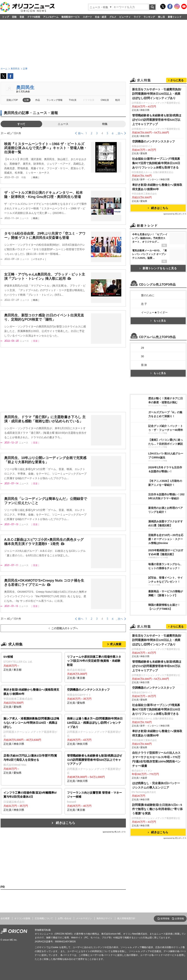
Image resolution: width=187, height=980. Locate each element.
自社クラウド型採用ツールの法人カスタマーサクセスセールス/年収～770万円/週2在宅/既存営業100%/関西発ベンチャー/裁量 (156, 759)
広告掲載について (44, 918)
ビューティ (125, 17)
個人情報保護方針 (126, 918)
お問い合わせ (65, 918)
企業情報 (179, 919)
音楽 (22, 17)
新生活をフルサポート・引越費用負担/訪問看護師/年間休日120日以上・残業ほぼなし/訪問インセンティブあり (157, 94)
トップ (6, 17)
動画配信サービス (71, 17)
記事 (27, 100)
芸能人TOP (12, 100)
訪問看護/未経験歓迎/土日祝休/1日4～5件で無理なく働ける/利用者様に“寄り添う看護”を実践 (157, 809)
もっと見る (158, 321)
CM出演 (105, 100)
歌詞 (118, 100)
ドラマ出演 (88, 100)
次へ (120, 133)
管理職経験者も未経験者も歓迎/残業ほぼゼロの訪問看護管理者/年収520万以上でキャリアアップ (157, 120)
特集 (105, 124)
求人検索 (116, 644)
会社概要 (5, 918)
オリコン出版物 (22, 918)
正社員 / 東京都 (31, 663)
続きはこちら (65, 823)
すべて (21, 124)
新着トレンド (175, 17)
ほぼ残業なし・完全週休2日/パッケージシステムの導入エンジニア (156, 785)
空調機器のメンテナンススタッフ (153, 141)
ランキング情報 (54, 100)
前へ (81, 133)
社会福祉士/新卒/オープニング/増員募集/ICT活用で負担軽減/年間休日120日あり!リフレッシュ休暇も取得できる (156, 163)
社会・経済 (101, 17)
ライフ (137, 17)
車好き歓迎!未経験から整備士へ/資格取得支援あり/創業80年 (157, 187)
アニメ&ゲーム (51, 17)
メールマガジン (84, 918)
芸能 (14, 17)
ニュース (63, 124)
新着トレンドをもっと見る (158, 268)
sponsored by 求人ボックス (114, 832)
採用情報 (165, 919)
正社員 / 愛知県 (31, 698)
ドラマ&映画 (34, 17)
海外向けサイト (104, 918)
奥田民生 (25, 87)
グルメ (113, 17)
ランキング (149, 17)
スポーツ (87, 17)
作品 (38, 100)
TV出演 (73, 100)
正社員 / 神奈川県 (31, 731)
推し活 (161, 17)
